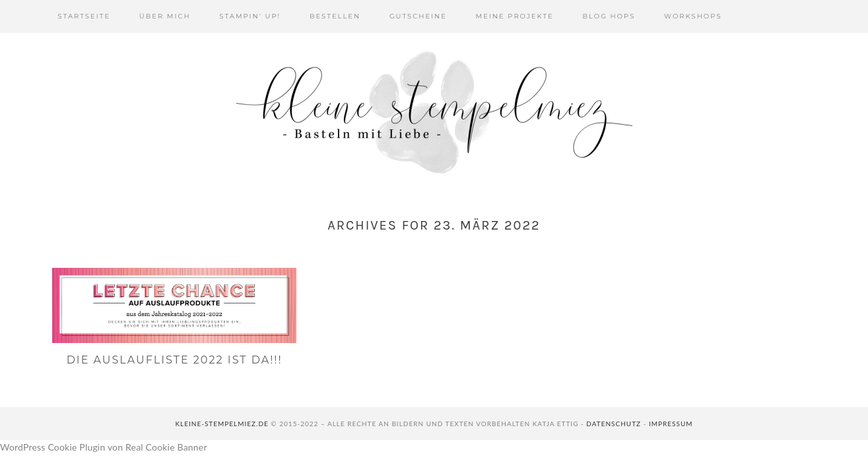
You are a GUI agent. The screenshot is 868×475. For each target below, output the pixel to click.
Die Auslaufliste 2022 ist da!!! (175, 360)
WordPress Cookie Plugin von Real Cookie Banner (104, 447)
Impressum (671, 424)
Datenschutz (614, 424)
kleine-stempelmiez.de (221, 424)
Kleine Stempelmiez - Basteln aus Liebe (434, 112)
